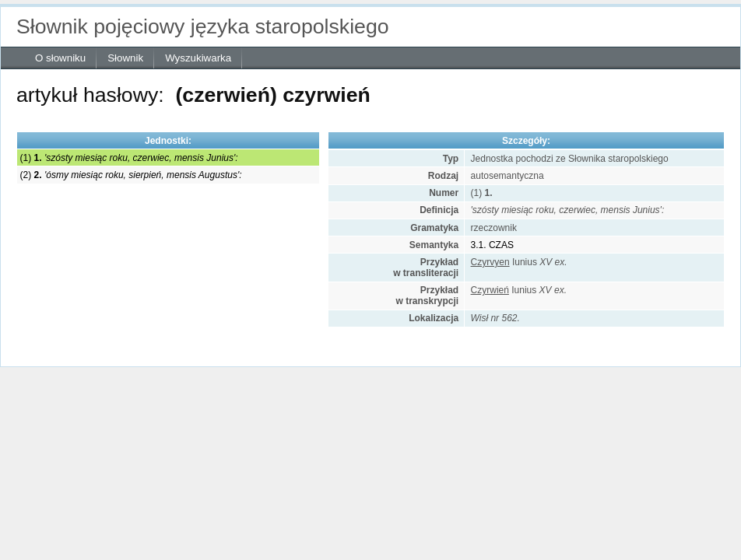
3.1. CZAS (492, 245)
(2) (131, 175)
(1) (129, 158)
